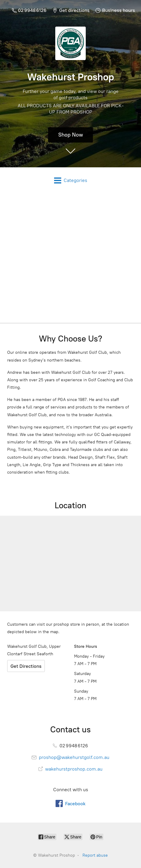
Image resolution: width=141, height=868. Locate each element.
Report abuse (95, 855)
